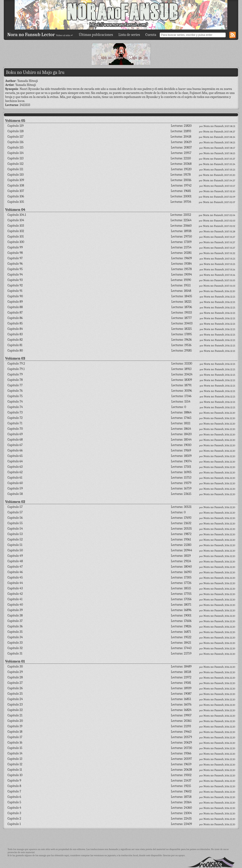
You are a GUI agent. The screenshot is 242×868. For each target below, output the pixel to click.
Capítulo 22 (15, 710)
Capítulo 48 (15, 561)
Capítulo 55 (15, 523)
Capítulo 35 (15, 632)
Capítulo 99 (15, 247)
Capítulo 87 (15, 313)
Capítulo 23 (15, 704)
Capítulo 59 (15, 488)
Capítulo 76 (15, 391)
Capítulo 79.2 (16, 364)
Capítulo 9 (14, 781)
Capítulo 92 (15, 285)
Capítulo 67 (15, 445)
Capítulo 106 (16, 196)
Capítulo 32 (15, 648)
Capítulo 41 (15, 599)
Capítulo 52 (15, 539)
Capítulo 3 (14, 813)
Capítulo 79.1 (16, 369)
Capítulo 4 (14, 808)
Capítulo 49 (15, 556)
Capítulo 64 (15, 461)
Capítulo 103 (16, 226)
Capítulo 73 (15, 412)
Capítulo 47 (15, 567)
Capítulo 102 (16, 231)
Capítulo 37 (15, 621)
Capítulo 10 (15, 775)
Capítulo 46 (15, 572)
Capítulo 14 (15, 753)
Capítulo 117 (16, 137)
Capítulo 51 (15, 545)
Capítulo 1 (14, 824)
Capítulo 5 (14, 802)
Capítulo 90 (15, 296)
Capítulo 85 (15, 323)
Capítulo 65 (15, 456)
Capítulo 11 (15, 770)
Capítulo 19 (15, 726)
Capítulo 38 (15, 615)
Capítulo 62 (15, 472)
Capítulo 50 (15, 550)
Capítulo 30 (15, 666)
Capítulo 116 (16, 142)
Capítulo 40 (15, 605)
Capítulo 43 (15, 588)
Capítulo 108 (16, 185)
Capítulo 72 (15, 418)
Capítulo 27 (15, 683)
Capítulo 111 (15, 169)
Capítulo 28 (15, 677)
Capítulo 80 (15, 351)
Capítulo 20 (15, 721)
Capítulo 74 (15, 402)
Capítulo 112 (16, 164)
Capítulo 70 (15, 429)
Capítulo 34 (15, 637)
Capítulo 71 (15, 423)
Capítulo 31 (15, 653)
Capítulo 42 (15, 594)
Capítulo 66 (15, 450)
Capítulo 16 (15, 742)
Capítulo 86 (15, 318)
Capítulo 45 (15, 577)
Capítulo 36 (15, 626)
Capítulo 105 (16, 202)
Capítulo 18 (15, 732)
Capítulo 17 (15, 737)
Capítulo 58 (15, 494)
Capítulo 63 (15, 467)
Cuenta (151, 35)
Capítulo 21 (15, 715)
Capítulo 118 (16, 131)
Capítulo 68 (15, 440)
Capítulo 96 (15, 264)
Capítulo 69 (15, 434)
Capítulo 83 (15, 334)
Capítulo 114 (16, 153)
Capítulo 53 (15, 534)
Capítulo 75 (15, 396)
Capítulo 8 (14, 786)
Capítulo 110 (16, 175)
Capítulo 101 (16, 236)
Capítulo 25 (15, 694)
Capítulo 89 (15, 302)
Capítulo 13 (15, 759)
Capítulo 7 (14, 791)
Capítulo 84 (15, 329)
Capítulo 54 (15, 529)
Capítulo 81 (15, 345)
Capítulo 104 (16, 220)
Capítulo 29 (15, 672)
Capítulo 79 (15, 374)
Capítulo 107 (16, 191)
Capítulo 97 (15, 258)
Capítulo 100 (16, 242)
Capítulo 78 (15, 380)
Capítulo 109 (16, 180)
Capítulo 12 (15, 764)
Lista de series (129, 35)
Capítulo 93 (15, 280)
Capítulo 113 (15, 158)
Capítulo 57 (15, 507)
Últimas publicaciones (96, 35)
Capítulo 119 (16, 126)
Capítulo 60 (15, 483)
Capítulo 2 (14, 819)
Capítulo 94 (15, 274)
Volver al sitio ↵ (65, 35)
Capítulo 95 (15, 269)
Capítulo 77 (15, 385)
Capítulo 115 (16, 147)
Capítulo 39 (15, 610)
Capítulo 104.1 (17, 215)
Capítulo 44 (15, 583)
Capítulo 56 (15, 518)
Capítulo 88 (15, 307)
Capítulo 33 (15, 643)
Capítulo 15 (15, 748)
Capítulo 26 (15, 688)
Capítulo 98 (15, 253)
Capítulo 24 (15, 699)
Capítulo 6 (14, 797)
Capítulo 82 (15, 340)
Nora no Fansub (214, 126)
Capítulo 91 (15, 291)
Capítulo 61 (15, 478)
